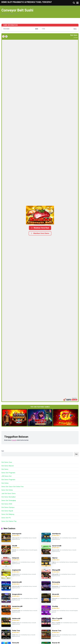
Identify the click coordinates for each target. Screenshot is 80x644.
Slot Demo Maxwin (8, 466)
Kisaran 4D (56, 643)
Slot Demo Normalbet (8, 497)
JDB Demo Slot (6, 476)
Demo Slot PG (6, 518)
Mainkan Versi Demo (40, 233)
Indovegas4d (17, 534)
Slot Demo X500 (7, 504)
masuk (14, 440)
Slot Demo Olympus (8, 507)
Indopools (16, 558)
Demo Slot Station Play (9, 521)
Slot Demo (5, 469)
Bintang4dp (56, 582)
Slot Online (5, 483)
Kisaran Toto (57, 631)
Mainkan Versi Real (40, 228)
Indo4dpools (56, 534)
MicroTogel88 (57, 619)
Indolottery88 (17, 582)
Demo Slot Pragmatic (8, 473)
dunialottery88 (17, 606)
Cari (3, 451)
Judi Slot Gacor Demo (9, 493)
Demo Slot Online (7, 490)
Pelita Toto (16, 631)
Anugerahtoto (17, 594)
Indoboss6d (16, 619)
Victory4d (16, 643)
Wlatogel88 (56, 570)
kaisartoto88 (57, 546)
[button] (40, 215)
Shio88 (15, 546)
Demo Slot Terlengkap (9, 500)
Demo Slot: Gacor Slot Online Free (12, 487)
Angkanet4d (16, 570)
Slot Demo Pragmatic (8, 480)
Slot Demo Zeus (7, 462)
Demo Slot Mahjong (8, 514)
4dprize (55, 558)
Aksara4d (56, 594)
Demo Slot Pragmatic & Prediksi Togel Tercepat (27, 2)
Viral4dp (55, 606)
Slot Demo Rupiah (7, 511)
